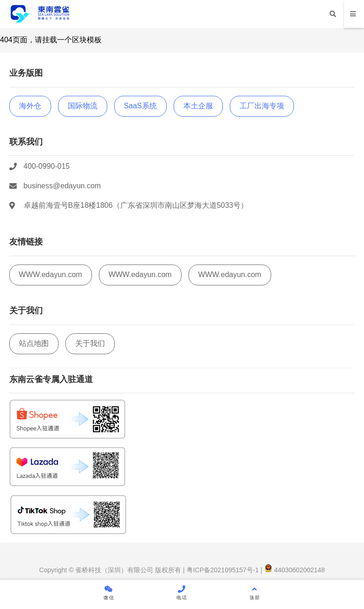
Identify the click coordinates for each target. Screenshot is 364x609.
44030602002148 (295, 570)
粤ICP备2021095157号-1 (222, 570)
